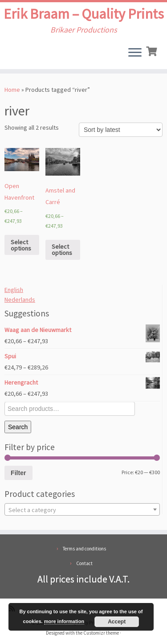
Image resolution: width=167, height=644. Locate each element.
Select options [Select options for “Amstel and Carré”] (62, 250)
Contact (84, 563)
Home (12, 90)
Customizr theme (101, 633)
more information (64, 621)
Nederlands (20, 299)
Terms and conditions (84, 549)
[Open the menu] (135, 53)
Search (18, 427)
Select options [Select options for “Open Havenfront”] (21, 245)
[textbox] (82, 510)
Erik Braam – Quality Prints (84, 14)
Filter (18, 473)
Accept (117, 622)
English (14, 290)
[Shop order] (121, 130)
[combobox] (82, 509)
